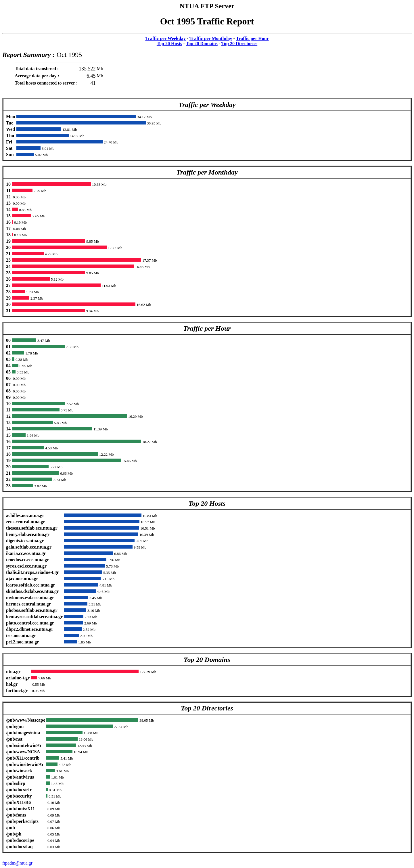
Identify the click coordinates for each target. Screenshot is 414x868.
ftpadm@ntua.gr (17, 863)
